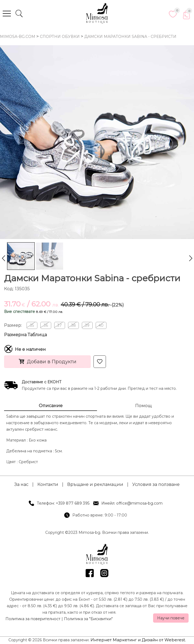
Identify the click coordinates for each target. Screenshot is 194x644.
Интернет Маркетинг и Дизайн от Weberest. (138, 640)
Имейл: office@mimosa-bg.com (132, 503)
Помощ (143, 406)
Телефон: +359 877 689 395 (63, 503)
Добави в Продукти (48, 362)
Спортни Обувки (60, 37)
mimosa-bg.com (18, 37)
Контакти (48, 484)
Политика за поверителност (33, 619)
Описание (51, 406)
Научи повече (171, 618)
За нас (21, 484)
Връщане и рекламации (95, 484)
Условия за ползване (156, 484)
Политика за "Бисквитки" (88, 619)
